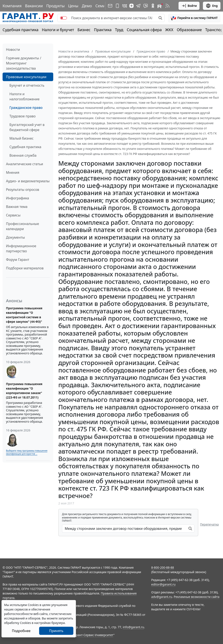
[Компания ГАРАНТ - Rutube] (160, 6)
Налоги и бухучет (58, 30)
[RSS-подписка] (167, 6)
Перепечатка (209, 524)
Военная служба (23, 155)
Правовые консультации (26, 77)
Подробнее (21, 631)
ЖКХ (169, 30)
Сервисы (13, 215)
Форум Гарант (18, 260)
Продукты (55, 6)
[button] (194, 18)
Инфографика (18, 198)
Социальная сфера (144, 30)
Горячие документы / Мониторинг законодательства (24, 63)
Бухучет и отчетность (27, 85)
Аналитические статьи (24, 164)
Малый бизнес (21, 138)
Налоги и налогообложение (24, 96)
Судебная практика (21, 30)
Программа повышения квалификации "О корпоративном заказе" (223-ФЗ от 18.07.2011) (24, 391)
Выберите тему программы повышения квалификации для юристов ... (27, 452)
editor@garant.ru (163, 584)
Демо (87, 6)
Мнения (13, 172)
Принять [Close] (56, 631)
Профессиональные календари (22, 226)
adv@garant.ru (162, 597)
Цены (73, 6)
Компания (12, 6)
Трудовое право (23, 116)
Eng (212, 6)
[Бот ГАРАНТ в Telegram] (146, 6)
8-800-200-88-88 (162, 567)
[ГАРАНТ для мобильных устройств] (117, 6)
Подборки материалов (25, 268)
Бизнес (84, 30)
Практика (103, 30)
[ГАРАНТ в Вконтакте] (125, 6)
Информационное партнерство (21, 248)
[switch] (64, 18)
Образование (189, 30)
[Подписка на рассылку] (110, 6)
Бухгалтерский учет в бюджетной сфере (27, 127)
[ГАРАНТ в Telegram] (138, 6)
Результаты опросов (23, 190)
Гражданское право (26, 108)
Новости (13, 50)
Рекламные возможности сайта (197, 597)
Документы (15, 237)
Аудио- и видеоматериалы (28, 181)
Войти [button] (189, 6)
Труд (119, 30)
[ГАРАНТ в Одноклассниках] (153, 6)
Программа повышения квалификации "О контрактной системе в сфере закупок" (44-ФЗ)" (24, 315)
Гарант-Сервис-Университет (93, 635)
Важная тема (17, 207)
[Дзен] (131, 6)
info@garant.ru (133, 627)
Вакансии (34, 6)
